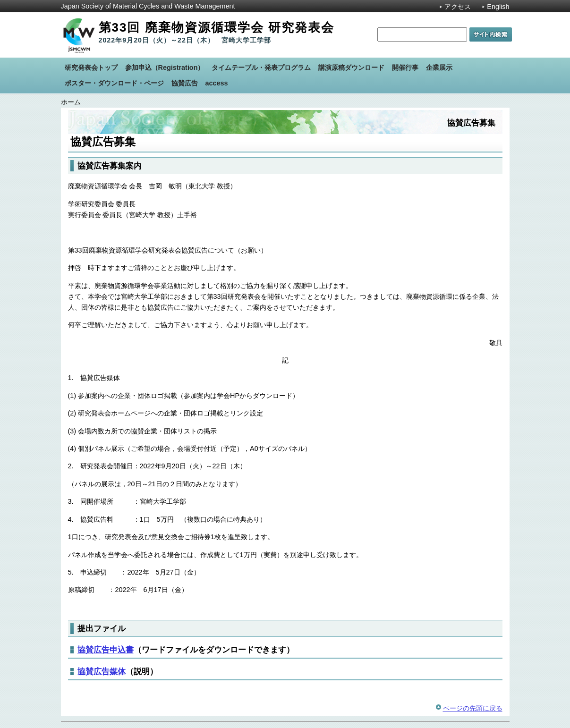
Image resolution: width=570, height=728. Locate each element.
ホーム (71, 102)
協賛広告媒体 (102, 671)
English (498, 7)
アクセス (458, 7)
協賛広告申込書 (106, 650)
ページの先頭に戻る (473, 708)
